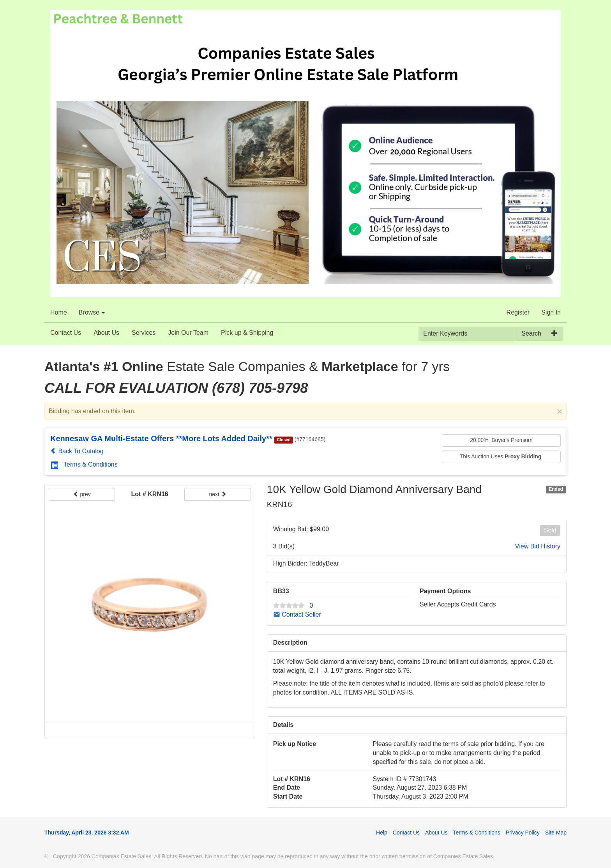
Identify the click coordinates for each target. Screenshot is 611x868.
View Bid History (538, 546)
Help (382, 833)
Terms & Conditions (84, 464)
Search (531, 333)
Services (144, 333)
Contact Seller (297, 614)
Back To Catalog (77, 451)
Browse (92, 312)
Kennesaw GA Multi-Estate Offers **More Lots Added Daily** (161, 438)
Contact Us (66, 333)
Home (59, 312)
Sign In (551, 312)
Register (518, 312)
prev (82, 494)
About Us (106, 333)
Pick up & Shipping (247, 333)
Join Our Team (188, 333)
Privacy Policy (523, 833)
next (217, 494)
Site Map (556, 833)
